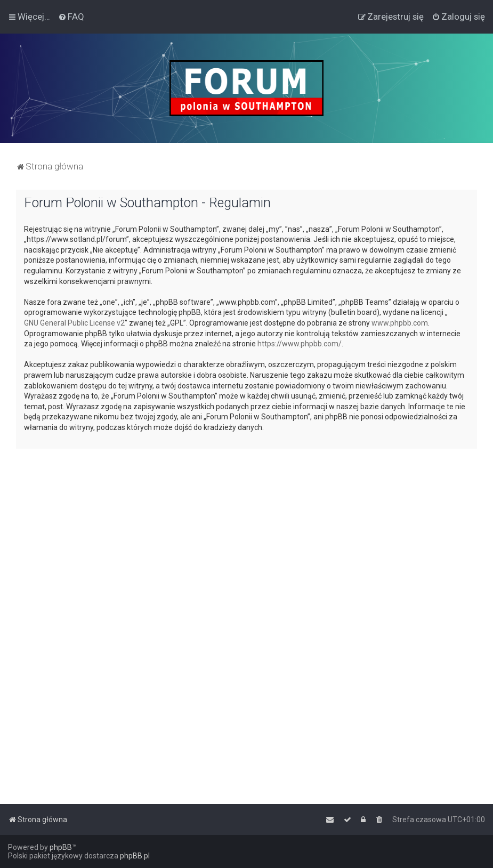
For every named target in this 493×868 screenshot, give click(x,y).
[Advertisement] (246, 531)
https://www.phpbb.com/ (300, 344)
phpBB (61, 847)
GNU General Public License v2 (74, 323)
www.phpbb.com (400, 323)
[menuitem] (71, 17)
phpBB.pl (135, 856)
